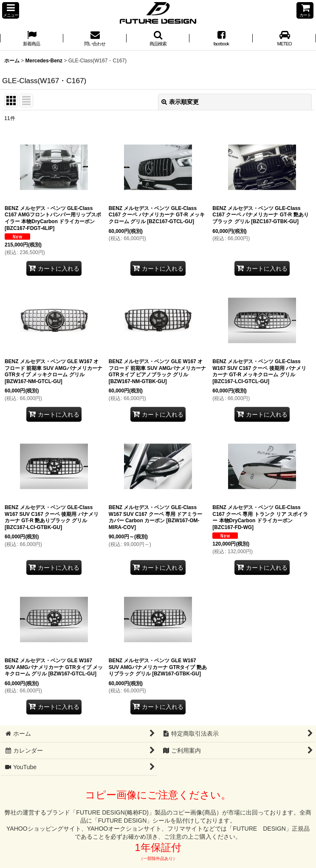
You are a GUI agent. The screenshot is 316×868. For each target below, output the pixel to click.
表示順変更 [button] (180, 102)
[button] (11, 10)
